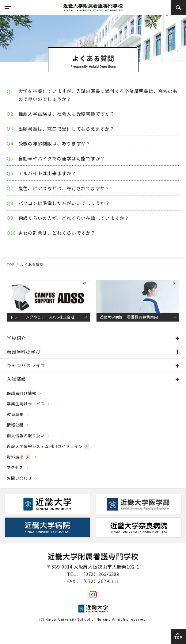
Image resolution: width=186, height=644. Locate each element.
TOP (178, 638)
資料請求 (18, 457)
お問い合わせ (19, 478)
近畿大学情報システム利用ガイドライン (48, 446)
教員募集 (15, 414)
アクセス (15, 467)
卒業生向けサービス (26, 404)
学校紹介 (16, 338)
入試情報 (16, 379)
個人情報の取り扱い (26, 436)
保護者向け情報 (21, 393)
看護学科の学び (24, 352)
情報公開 (15, 425)
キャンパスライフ (26, 365)
